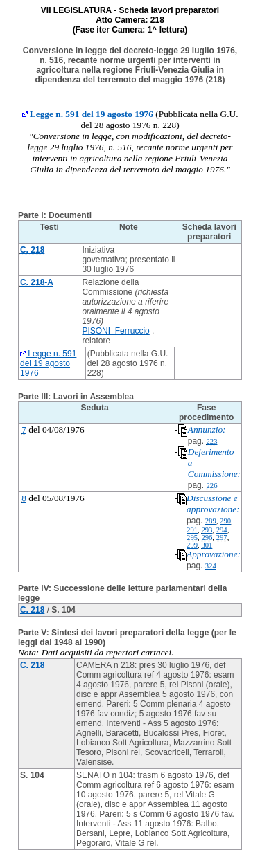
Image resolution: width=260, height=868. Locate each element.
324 (211, 566)
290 (225, 521)
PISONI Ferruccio (115, 331)
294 (222, 530)
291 (192, 530)
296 (207, 537)
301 (207, 545)
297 (222, 537)
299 (192, 545)
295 (192, 537)
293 (207, 530)
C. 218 (32, 610)
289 (211, 521)
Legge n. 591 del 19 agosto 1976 (88, 114)
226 (211, 486)
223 (211, 441)
